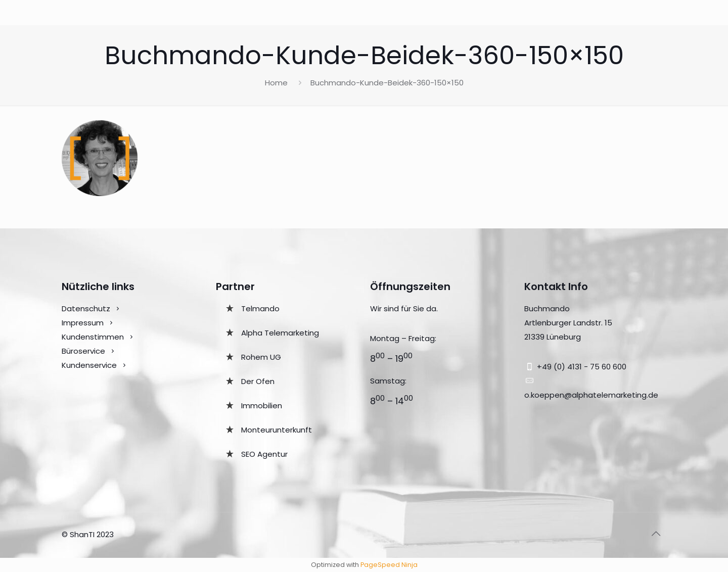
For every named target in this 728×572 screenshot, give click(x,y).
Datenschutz (86, 308)
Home (276, 83)
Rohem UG (261, 357)
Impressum (83, 323)
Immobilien (262, 406)
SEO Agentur (264, 454)
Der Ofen (258, 381)
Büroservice (83, 351)
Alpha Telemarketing (280, 333)
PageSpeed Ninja (389, 565)
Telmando (260, 308)
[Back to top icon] (656, 534)
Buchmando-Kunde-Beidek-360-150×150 (387, 83)
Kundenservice (90, 365)
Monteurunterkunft (277, 430)
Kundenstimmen (93, 337)
